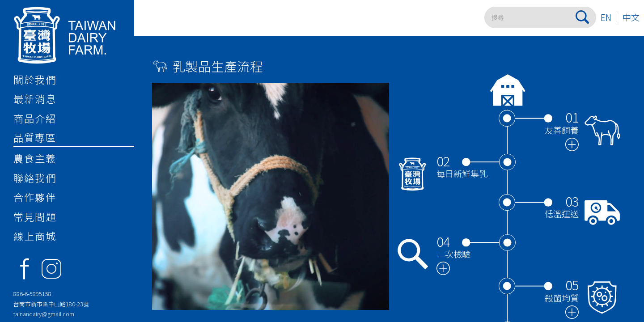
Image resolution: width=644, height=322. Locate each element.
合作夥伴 (35, 197)
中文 (631, 17)
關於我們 (35, 79)
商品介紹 (35, 118)
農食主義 (35, 158)
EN (606, 17)
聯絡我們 (35, 178)
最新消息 (35, 98)
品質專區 (35, 137)
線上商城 (35, 236)
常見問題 (35, 216)
